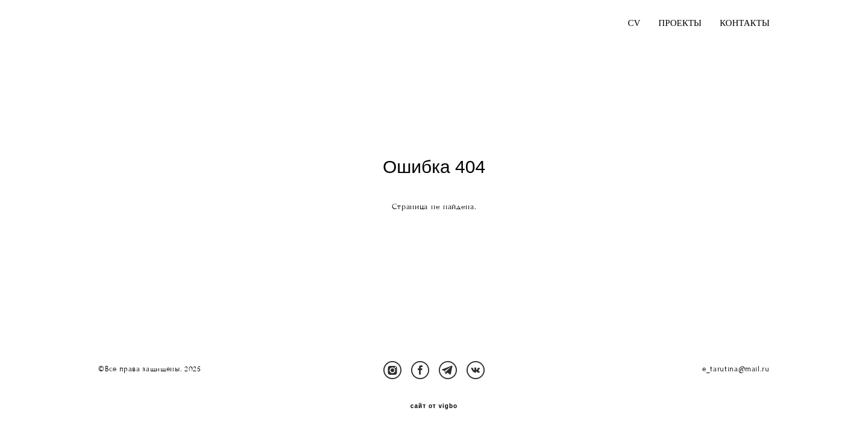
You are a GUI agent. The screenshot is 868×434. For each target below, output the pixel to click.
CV (634, 23)
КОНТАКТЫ (745, 23)
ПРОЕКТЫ (680, 23)
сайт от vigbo (434, 406)
